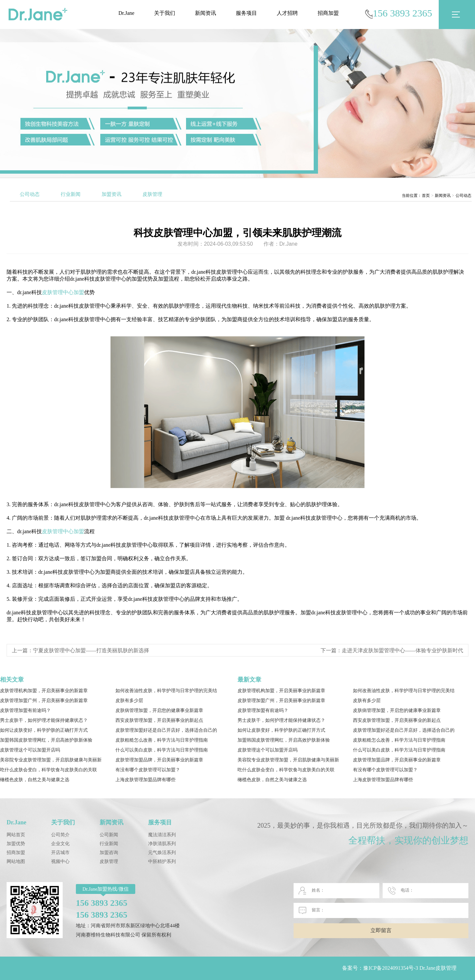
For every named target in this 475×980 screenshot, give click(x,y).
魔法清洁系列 (162, 835)
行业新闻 (71, 194)
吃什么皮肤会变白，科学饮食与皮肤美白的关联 (48, 770)
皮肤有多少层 (129, 701)
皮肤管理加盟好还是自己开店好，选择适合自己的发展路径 (166, 731)
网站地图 (16, 861)
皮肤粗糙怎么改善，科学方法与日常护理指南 (162, 740)
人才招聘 (287, 13)
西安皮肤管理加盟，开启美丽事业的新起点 (159, 720)
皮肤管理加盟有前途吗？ (25, 710)
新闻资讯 (206, 13)
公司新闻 (109, 835)
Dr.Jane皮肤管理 (438, 968)
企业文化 (60, 844)
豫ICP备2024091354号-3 (391, 968)
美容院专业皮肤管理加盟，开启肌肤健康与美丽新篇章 (51, 761)
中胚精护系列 (162, 861)
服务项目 (246, 13)
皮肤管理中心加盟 (63, 292)
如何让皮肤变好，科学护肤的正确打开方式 (44, 730)
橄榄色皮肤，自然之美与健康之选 (35, 780)
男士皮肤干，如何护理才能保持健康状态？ (44, 720)
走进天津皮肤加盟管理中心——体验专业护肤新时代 (402, 650)
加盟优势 (16, 844)
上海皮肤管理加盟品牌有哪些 (145, 780)
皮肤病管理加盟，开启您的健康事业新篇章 (159, 710)
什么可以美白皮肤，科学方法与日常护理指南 (162, 750)
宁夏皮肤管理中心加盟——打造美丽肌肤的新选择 (91, 650)
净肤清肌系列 (162, 844)
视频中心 (60, 861)
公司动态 (30, 194)
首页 (426, 196)
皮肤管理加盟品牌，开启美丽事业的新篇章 (159, 760)
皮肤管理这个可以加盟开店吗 (30, 750)
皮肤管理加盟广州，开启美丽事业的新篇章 (44, 701)
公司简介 (60, 835)
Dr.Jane (126, 13)
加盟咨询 (109, 853)
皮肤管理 (152, 194)
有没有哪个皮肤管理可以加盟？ (148, 770)
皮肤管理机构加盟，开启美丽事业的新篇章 (44, 691)
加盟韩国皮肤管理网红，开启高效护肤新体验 (46, 740)
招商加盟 (328, 13)
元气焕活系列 (162, 853)
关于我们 (165, 13)
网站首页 (16, 835)
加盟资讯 (111, 194)
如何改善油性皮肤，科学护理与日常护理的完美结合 (166, 691)
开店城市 (60, 853)
